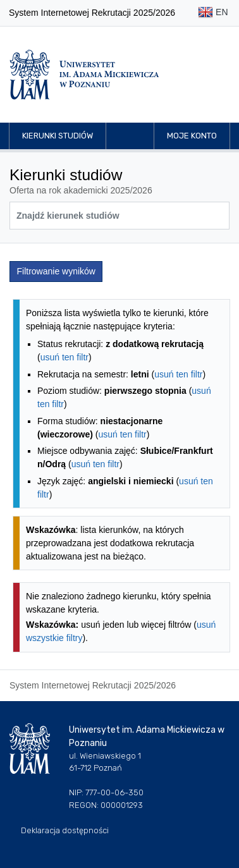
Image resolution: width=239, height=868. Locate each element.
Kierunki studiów (58, 136)
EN (213, 13)
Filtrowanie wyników (56, 271)
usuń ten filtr (64, 357)
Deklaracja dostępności (65, 830)
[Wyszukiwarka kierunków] (120, 216)
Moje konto (192, 136)
